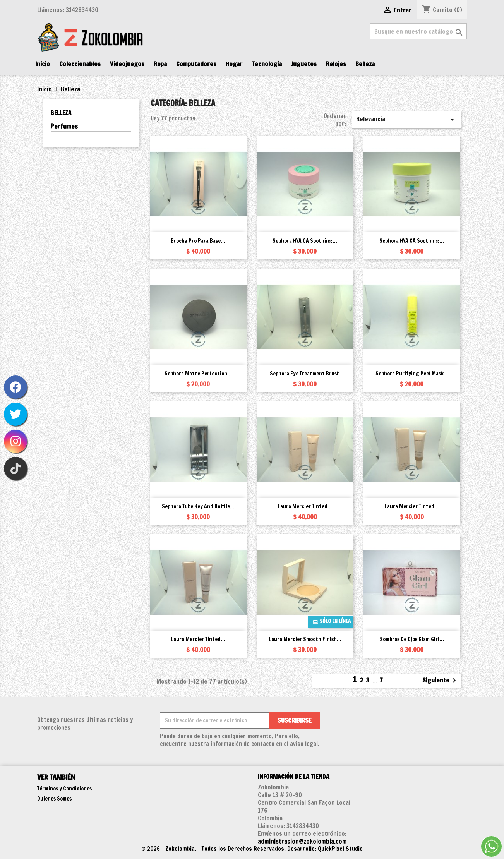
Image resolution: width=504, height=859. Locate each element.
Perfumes (64, 126)
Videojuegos (127, 64)
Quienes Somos (54, 799)
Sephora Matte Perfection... (198, 374)
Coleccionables (80, 64)
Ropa (160, 64)
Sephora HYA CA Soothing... (305, 241)
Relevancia (406, 119)
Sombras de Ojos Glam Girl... (412, 639)
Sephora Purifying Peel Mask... (412, 374)
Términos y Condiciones (64, 789)
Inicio (43, 64)
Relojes (336, 64)
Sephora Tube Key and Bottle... (198, 506)
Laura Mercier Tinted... (305, 506)
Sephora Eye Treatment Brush (305, 374)
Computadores (196, 64)
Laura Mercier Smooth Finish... (305, 639)
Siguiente (441, 681)
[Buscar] (418, 31)
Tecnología (267, 64)
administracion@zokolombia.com (302, 841)
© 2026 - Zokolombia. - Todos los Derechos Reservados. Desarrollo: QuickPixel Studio (252, 849)
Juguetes (304, 64)
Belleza (365, 64)
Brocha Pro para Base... (198, 241)
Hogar (234, 64)
